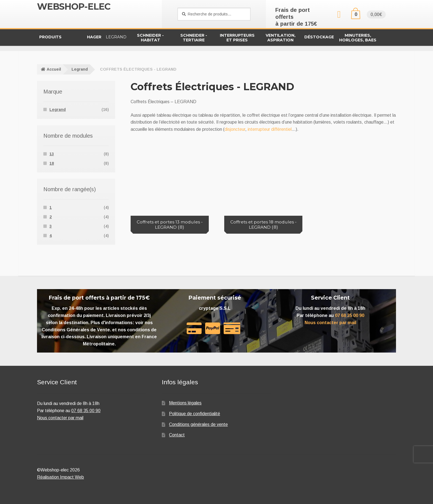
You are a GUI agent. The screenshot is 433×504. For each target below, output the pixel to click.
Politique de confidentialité (195, 414)
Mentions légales (185, 403)
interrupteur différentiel (270, 129)
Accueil (54, 69)
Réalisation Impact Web (60, 477)
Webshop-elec (74, 6)
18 (52, 163)
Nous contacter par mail (330, 323)
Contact (177, 435)
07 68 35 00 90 (350, 315)
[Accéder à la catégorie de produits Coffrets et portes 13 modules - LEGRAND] (170, 189)
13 (52, 154)
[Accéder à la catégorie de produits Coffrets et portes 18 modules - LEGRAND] (263, 189)
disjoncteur (235, 129)
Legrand (80, 69)
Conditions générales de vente (198, 424)
